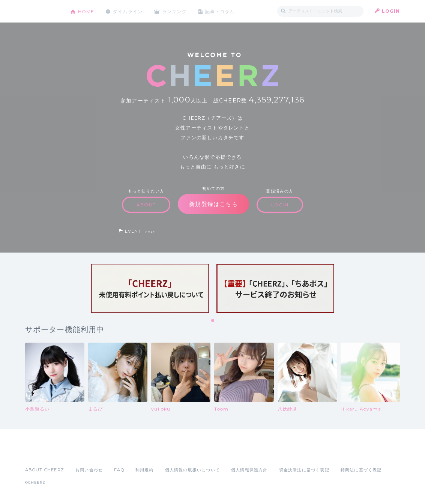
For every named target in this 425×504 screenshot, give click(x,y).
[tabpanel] (150, 288)
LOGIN (391, 11)
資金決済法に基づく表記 (304, 470)
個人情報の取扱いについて (192, 470)
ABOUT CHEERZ (45, 470)
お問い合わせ (89, 470)
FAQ (119, 470)
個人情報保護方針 (249, 470)
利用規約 (145, 470)
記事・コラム (221, 11)
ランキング (175, 11)
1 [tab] (213, 321)
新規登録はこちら (213, 204)
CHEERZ (42, 11)
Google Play (82, 453)
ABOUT (146, 205)
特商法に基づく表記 (361, 470)
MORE (150, 232)
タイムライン (128, 11)
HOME (86, 11)
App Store (42, 453)
